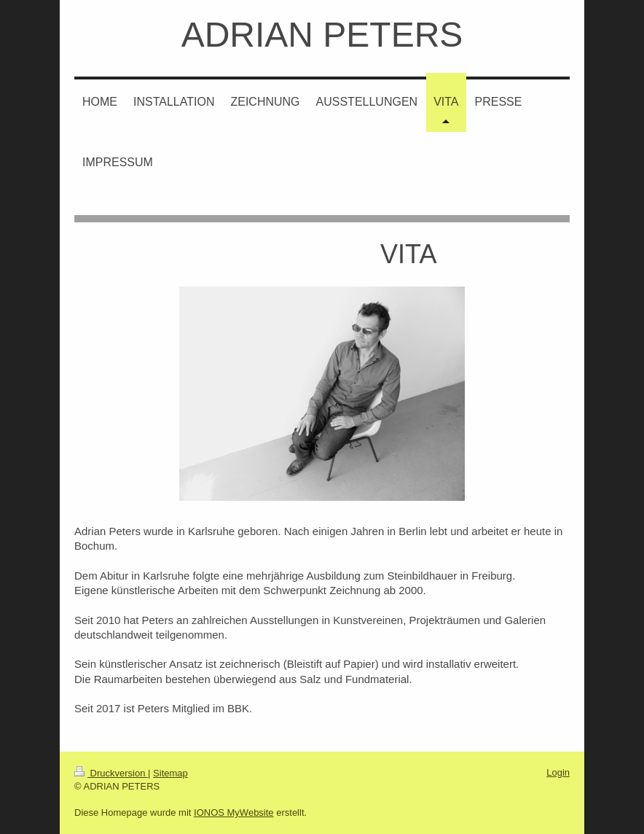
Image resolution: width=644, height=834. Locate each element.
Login (558, 772)
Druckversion (111, 773)
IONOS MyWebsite (234, 812)
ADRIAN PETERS (322, 35)
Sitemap (170, 773)
